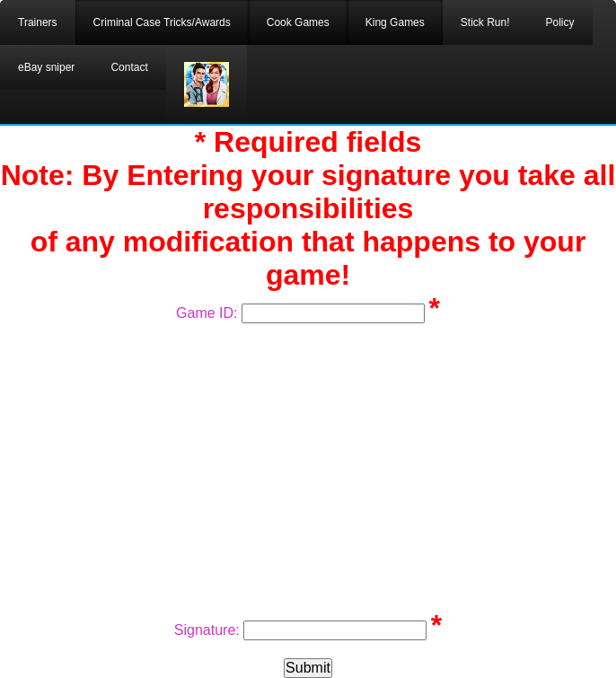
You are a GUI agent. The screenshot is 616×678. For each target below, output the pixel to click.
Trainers (38, 22)
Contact (129, 67)
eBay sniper (46, 67)
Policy (559, 22)
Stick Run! (485, 22)
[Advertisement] (308, 467)
